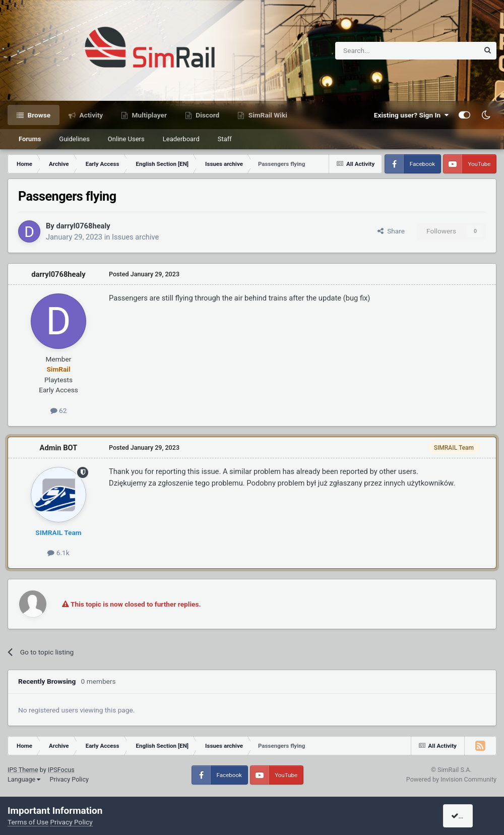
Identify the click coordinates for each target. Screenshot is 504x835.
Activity (90, 115)
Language (24, 779)
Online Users (126, 139)
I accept (467, 816)
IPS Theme (23, 770)
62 (59, 410)
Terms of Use (28, 822)
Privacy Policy (69, 779)
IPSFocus (61, 770)
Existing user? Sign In (411, 115)
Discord (207, 115)
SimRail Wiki (267, 115)
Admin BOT (59, 448)
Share (391, 231)
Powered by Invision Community (451, 779)
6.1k (58, 553)
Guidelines (74, 139)
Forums (30, 139)
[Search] (382, 51)
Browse (38, 115)
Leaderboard (181, 139)
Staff (225, 139)
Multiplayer (148, 115)
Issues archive (135, 237)
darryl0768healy (83, 226)
